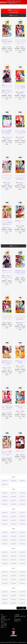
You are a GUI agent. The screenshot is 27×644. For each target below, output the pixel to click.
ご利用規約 (17, 615)
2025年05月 (14, 500)
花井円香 (7, 184)
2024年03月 (5, 524)
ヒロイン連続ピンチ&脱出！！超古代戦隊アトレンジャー (7, 408)
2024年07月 (22, 516)
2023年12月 (5, 532)
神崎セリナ (20, 94)
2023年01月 (22, 544)
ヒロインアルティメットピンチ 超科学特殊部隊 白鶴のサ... (7, 222)
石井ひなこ (9, 90)
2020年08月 (14, 595)
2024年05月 (14, 520)
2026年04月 (5, 481)
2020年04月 (22, 599)
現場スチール (4, 621)
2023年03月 (5, 544)
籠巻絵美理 (9, 458)
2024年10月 (22, 513)
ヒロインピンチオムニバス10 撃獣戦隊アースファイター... (20, 87)
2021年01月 (22, 583)
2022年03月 (5, 564)
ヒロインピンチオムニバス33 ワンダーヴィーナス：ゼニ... (20, 42)
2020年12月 (5, 592)
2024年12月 (5, 513)
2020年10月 (22, 592)
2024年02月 (14, 524)
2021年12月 (5, 572)
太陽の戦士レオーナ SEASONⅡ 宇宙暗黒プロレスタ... (7, 42)
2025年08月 (14, 497)
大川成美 (9, 47)
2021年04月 (22, 579)
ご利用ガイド (4, 616)
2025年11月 (14, 493)
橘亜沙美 (20, 228)
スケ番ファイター (20, 451)
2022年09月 (5, 556)
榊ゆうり (22, 182)
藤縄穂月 (22, 92)
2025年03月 (5, 504)
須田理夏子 (20, 184)
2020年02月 (14, 603)
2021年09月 (5, 576)
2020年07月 (22, 595)
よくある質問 (4, 624)
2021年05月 (14, 579)
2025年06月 (5, 500)
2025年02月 (14, 504)
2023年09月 (5, 536)
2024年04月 (22, 520)
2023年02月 (14, 544)
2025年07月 (22, 497)
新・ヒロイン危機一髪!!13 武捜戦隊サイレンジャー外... (7, 132)
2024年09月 (5, 516)
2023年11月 (14, 532)
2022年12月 (5, 552)
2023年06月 (5, 540)
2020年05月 (14, 599)
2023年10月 (22, 532)
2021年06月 (5, 579)
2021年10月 (22, 572)
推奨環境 (3, 618)
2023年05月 (14, 540)
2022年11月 (14, 552)
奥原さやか (7, 139)
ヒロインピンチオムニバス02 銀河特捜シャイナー (20, 132)
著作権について (18, 621)
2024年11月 (14, 513)
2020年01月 (22, 603)
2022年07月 (22, 556)
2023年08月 (14, 536)
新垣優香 (22, 226)
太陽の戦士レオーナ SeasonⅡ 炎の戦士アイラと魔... (7, 363)
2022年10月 (22, 552)
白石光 (9, 182)
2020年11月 (14, 592)
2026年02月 (22, 481)
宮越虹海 (22, 47)
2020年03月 (5, 603)
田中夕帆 (22, 137)
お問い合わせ (4, 626)
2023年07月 (22, 536)
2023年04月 (22, 540)
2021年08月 (14, 576)
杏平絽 (20, 139)
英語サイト (3, 627)
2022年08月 (14, 556)
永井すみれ (20, 368)
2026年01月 (5, 484)
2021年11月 (14, 572)
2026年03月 (14, 481)
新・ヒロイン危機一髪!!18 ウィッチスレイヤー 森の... (7, 453)
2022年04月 (22, 560)
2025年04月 (22, 500)
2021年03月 (5, 583)
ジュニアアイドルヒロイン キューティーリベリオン (7, 177)
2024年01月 (22, 524)
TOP (2, 615)
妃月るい (9, 228)
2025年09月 (5, 497)
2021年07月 (22, 576)
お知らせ (3, 623)
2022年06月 (5, 560)
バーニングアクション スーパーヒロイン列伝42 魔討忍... (20, 177)
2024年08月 (14, 516)
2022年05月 (14, 560)
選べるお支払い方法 (5, 619)
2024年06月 (5, 520)
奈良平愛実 (9, 413)
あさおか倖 (9, 137)
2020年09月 (5, 595)
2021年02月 (14, 583)
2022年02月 (14, 564)
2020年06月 (5, 599)
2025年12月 (5, 493)
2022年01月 (22, 564)
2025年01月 (22, 504)
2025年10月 (22, 493)
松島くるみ (7, 370)
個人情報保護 (17, 619)
